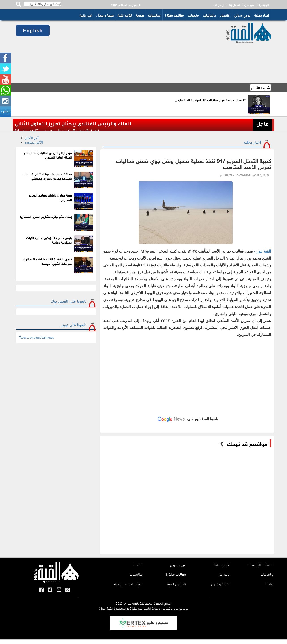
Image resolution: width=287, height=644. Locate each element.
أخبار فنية (86, 15)
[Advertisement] (133, 52)
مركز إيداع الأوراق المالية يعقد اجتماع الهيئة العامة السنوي (48, 155)
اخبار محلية (262, 15)
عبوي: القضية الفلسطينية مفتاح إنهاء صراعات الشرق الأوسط (47, 261)
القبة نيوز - (263, 251)
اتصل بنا (234, 4)
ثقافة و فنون (220, 585)
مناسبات (154, 15)
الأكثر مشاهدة (34, 142)
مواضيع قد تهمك (247, 443)
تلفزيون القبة (177, 585)
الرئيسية (264, 4)
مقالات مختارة (174, 15)
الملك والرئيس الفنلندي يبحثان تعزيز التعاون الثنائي (73, 125)
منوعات (193, 15)
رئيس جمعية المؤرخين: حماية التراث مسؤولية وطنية (49, 240)
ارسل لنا (219, 4)
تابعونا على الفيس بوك (69, 301)
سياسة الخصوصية (128, 585)
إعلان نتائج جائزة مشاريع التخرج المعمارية (46, 216)
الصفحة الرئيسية (261, 566)
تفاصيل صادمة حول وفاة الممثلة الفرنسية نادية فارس (210, 100)
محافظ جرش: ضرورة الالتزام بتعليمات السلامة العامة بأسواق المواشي (47, 176)
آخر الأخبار (32, 138)
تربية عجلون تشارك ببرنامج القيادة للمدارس (50, 197)
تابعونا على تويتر (74, 325)
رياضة (140, 15)
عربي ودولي (242, 15)
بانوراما (225, 575)
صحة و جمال (105, 15)
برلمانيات (209, 15)
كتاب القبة (125, 15)
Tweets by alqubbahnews (36, 337)
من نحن (249, 4)
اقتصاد (225, 15)
